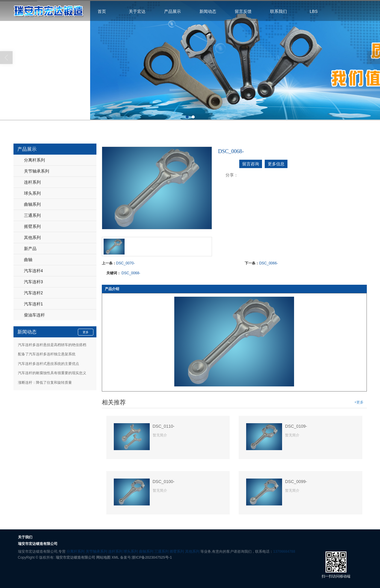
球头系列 (32, 193)
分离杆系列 (34, 160)
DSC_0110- (164, 426)
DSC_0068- (131, 273)
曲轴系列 (32, 204)
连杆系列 (32, 182)
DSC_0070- (126, 263)
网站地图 (103, 557)
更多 (86, 332)
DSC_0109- (296, 426)
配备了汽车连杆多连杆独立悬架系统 (47, 354)
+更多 (359, 402)
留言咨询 (251, 164)
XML (115, 557)
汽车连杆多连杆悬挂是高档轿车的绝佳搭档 (52, 345)
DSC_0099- (296, 482)
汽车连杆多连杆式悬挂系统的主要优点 (49, 364)
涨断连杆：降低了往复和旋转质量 (45, 383)
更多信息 (276, 164)
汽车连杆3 (34, 282)
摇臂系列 (32, 226)
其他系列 (32, 237)
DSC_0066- (268, 263)
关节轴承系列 (37, 171)
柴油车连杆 (34, 315)
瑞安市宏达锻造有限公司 (75, 557)
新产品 (30, 249)
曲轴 (28, 260)
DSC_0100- (164, 482)
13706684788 (284, 552)
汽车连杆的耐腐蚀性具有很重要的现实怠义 (52, 373)
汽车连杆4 (34, 271)
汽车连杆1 (34, 304)
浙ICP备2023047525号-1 (152, 557)
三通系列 (32, 215)
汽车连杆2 (34, 293)
